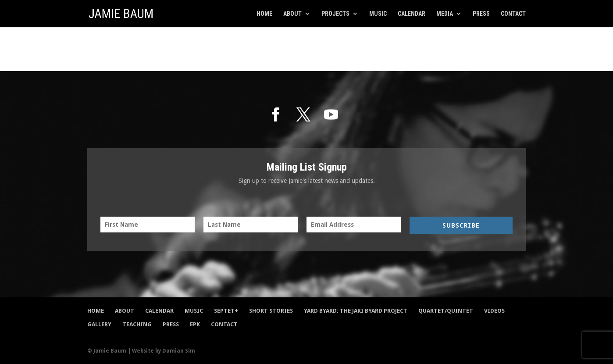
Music (378, 14)
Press (481, 14)
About (292, 14)
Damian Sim (179, 351)
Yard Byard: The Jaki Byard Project (356, 311)
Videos (494, 311)
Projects (335, 14)
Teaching (137, 324)
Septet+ (226, 311)
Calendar (412, 14)
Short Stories (271, 311)
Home (264, 14)
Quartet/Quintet (446, 311)
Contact (513, 14)
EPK (195, 324)
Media (445, 14)
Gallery (99, 324)
